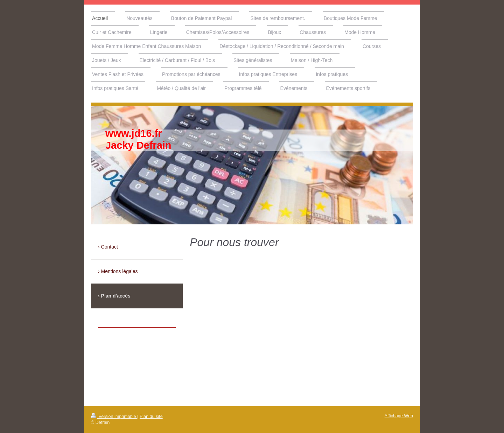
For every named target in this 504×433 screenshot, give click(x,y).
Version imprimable (114, 417)
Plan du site (151, 417)
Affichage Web (399, 416)
